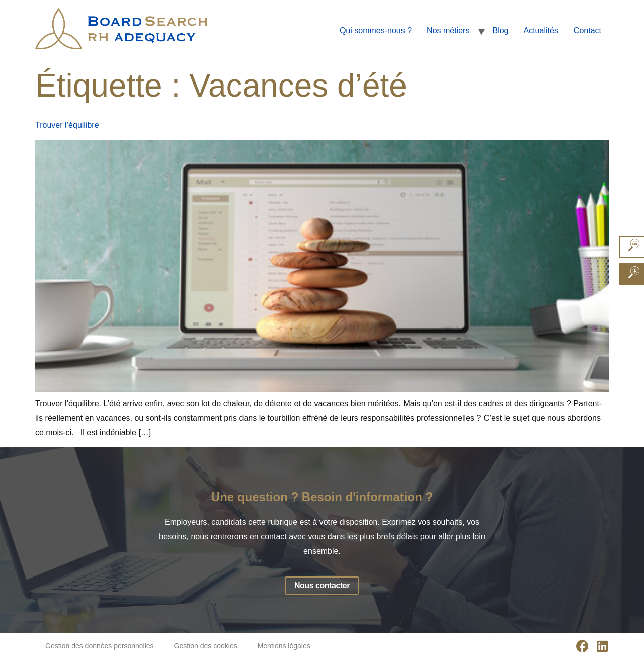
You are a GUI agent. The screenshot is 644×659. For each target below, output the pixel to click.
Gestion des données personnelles (100, 646)
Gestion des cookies (206, 646)
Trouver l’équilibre (67, 125)
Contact (587, 30)
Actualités (541, 30)
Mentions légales (284, 646)
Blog (500, 30)
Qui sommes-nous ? (376, 30)
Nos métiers (448, 30)
